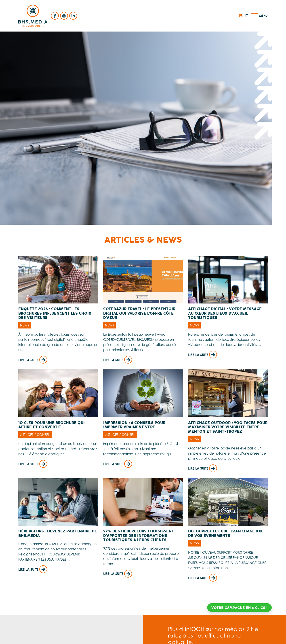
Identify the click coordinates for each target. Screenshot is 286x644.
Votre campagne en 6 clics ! (239, 608)
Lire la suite (33, 360)
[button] (254, 16)
